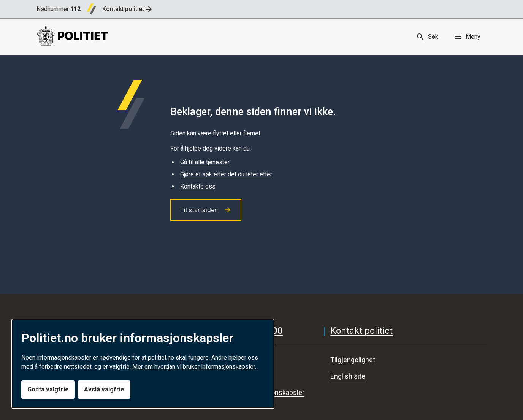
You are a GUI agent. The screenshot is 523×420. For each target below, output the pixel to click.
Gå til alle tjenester (205, 162)
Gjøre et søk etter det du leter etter (226, 174)
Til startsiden (206, 210)
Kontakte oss (198, 186)
